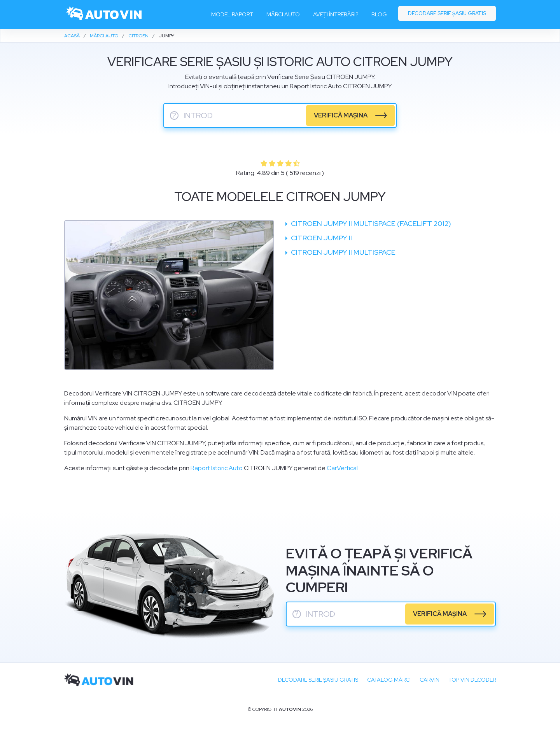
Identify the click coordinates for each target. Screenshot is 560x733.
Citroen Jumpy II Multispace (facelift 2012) (370, 223)
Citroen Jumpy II (321, 238)
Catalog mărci (389, 680)
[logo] (104, 14)
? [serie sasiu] (174, 115)
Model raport (232, 14)
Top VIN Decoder (472, 680)
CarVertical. (343, 468)
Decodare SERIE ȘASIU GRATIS (318, 680)
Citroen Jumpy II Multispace (342, 252)
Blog (379, 14)
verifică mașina (341, 115)
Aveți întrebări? (336, 14)
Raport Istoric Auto (217, 468)
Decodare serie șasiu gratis (447, 13)
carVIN (430, 680)
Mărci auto (283, 14)
